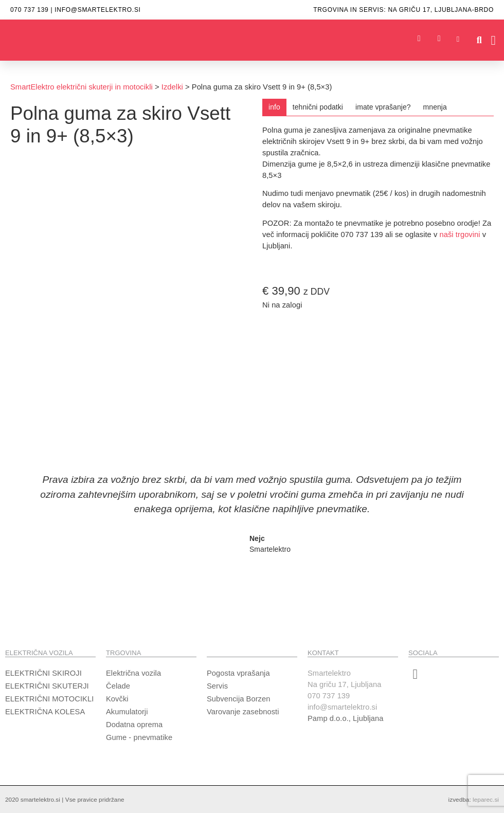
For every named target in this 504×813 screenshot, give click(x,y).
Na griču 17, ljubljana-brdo (441, 10)
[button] (479, 40)
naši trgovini (460, 234)
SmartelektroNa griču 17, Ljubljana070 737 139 (344, 684)
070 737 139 (29, 10)
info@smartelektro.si (97, 10)
